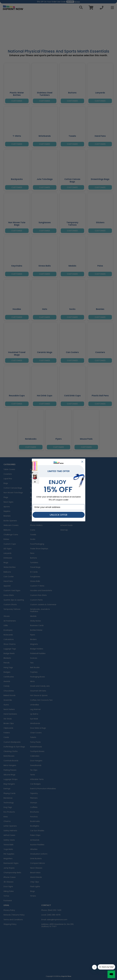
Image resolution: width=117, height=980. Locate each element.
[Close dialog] (82, 462)
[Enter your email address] (59, 507)
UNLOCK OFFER (58, 515)
